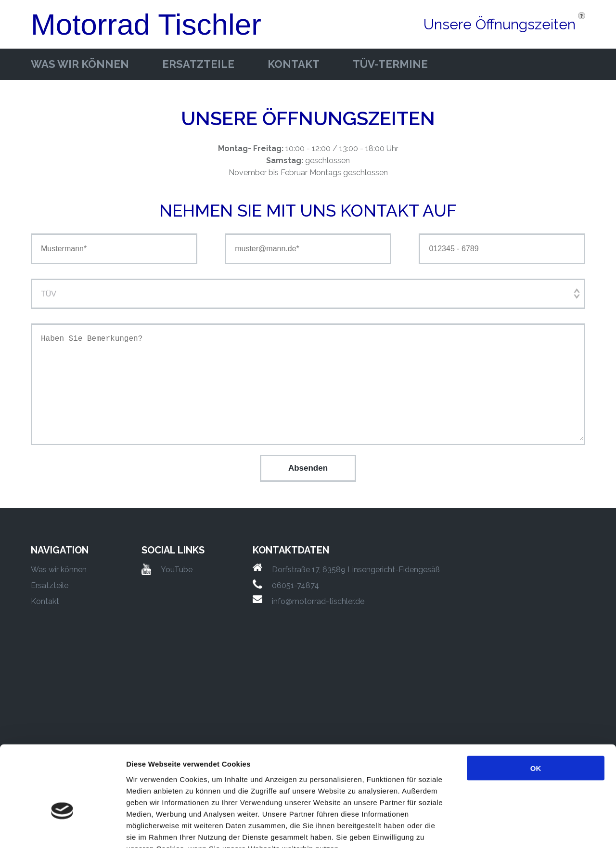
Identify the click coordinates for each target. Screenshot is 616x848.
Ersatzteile (198, 64)
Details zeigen (512, 829)
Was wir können (80, 64)
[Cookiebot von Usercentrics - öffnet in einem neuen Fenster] (62, 829)
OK (536, 710)
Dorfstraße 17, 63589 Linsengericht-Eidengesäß (356, 570)
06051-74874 (295, 585)
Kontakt (294, 64)
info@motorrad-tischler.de (318, 601)
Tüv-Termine (390, 64)
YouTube (177, 570)
